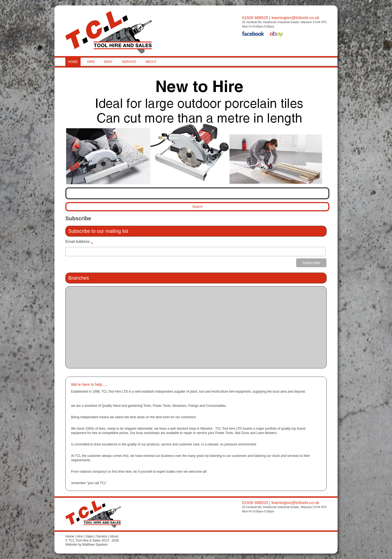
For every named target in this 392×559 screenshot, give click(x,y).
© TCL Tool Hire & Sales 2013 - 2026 (92, 540)
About (114, 536)
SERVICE (129, 62)
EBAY (108, 62)
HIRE (91, 62)
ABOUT (151, 62)
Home (70, 536)
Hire (80, 536)
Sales (90, 536)
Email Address (79, 243)
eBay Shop (276, 35)
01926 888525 (255, 18)
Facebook (253, 35)
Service (102, 536)
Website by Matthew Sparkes (86, 545)
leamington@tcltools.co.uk (295, 18)
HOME (73, 62)
